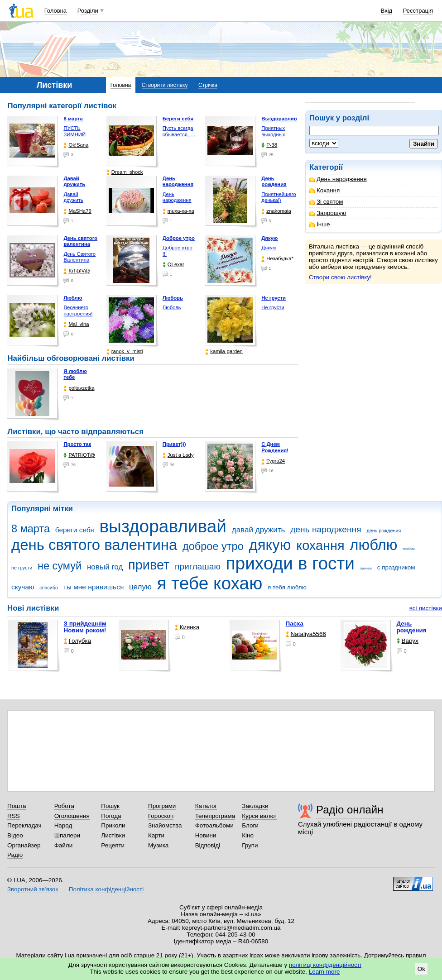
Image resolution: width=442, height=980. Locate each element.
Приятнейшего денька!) (279, 197)
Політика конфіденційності (106, 889)
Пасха (295, 624)
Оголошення (72, 816)
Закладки (255, 806)
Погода (111, 816)
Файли (64, 845)
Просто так (77, 444)
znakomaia (276, 211)
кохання (320, 545)
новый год (105, 567)
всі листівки (426, 608)
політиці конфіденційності (325, 965)
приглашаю (198, 566)
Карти (156, 835)
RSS (14, 816)
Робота (64, 806)
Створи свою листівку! (340, 277)
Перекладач (24, 825)
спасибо (49, 588)
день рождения (384, 531)
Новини (206, 835)
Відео (15, 835)
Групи (250, 845)
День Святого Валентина (79, 257)
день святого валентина (94, 545)
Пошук (110, 806)
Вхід (387, 11)
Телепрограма (215, 816)
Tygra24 (273, 461)
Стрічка (208, 85)
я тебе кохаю (210, 583)
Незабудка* (277, 259)
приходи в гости (290, 563)
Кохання (324, 190)
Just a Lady (178, 455)
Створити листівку (165, 85)
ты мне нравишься (94, 587)
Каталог (206, 806)
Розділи (88, 11)
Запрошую (328, 213)
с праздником (396, 567)
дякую (270, 545)
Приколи (113, 825)
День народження (338, 179)
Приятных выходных (273, 131)
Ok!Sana (76, 145)
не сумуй (60, 566)
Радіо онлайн (350, 810)
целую (140, 587)
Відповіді (208, 845)
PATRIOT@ (79, 455)
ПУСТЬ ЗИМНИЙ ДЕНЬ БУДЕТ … (79, 137)
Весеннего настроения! (78, 311)
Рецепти (113, 845)
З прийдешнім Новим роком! (85, 627)
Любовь (172, 307)
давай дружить (259, 530)
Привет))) (174, 444)
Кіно (248, 835)
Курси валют (259, 816)
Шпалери (67, 835)
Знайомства (165, 825)
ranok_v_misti (125, 351)
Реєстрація (418, 11)
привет (149, 565)
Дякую (269, 248)
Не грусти (273, 307)
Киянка (187, 627)
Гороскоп (161, 816)
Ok (421, 969)
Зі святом (326, 202)
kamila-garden (224, 351)
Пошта (17, 806)
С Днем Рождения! (275, 447)
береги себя (75, 530)
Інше (319, 224)
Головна (55, 11)
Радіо (15, 855)
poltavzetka (79, 388)
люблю (373, 545)
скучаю (23, 587)
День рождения (412, 627)
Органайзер (24, 845)
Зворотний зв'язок (33, 889)
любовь (409, 549)
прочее (366, 568)
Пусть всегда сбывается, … (179, 131)
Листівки (113, 835)
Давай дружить (73, 197)
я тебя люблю (287, 587)
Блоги (250, 825)
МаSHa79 (77, 211)
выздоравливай (163, 526)
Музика (158, 845)
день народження (326, 529)
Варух (408, 641)
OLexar (173, 265)
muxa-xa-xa (178, 211)
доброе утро (213, 546)
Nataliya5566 (306, 634)
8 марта (31, 529)
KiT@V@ (77, 271)
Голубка (78, 641)
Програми (162, 806)
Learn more (324, 972)
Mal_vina (76, 324)
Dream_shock (125, 172)
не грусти (22, 568)
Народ (63, 825)
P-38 (269, 145)
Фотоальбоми (214, 825)
